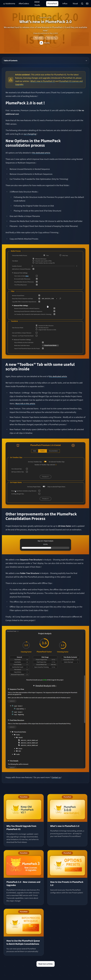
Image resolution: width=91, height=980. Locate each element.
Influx (65, 4)
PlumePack (52, 4)
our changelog (30, 134)
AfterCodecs (24, 4)
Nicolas (47, 43)
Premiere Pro (52, 38)
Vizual (75, 4)
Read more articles (46, 964)
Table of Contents (45, 61)
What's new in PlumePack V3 (43, 81)
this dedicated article (41, 153)
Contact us (56, 777)
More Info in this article (25, 404)
